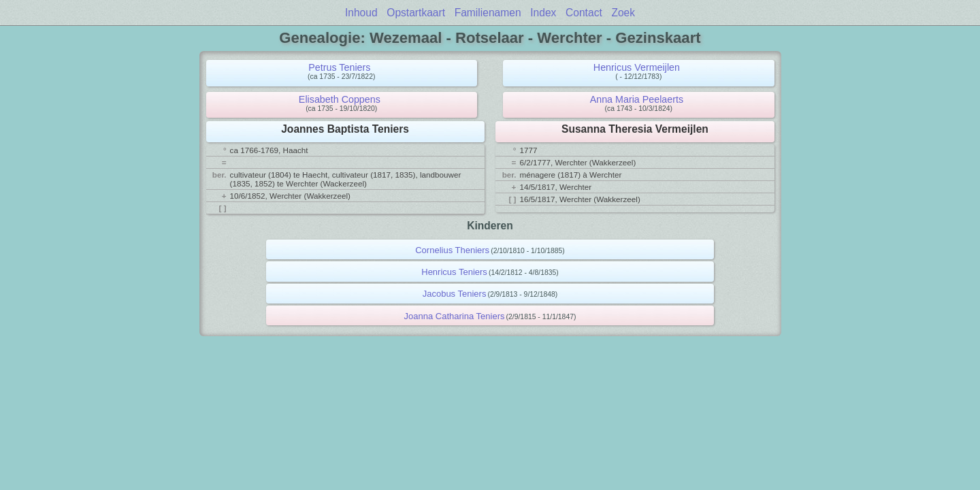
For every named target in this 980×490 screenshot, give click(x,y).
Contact (584, 13)
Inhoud (361, 13)
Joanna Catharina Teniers (455, 316)
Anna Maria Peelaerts (637, 99)
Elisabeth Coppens (340, 99)
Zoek (623, 13)
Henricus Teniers (454, 272)
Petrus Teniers (339, 67)
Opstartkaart (416, 13)
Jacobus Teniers (455, 294)
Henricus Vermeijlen (637, 67)
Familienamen (488, 13)
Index (543, 13)
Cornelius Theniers (452, 250)
